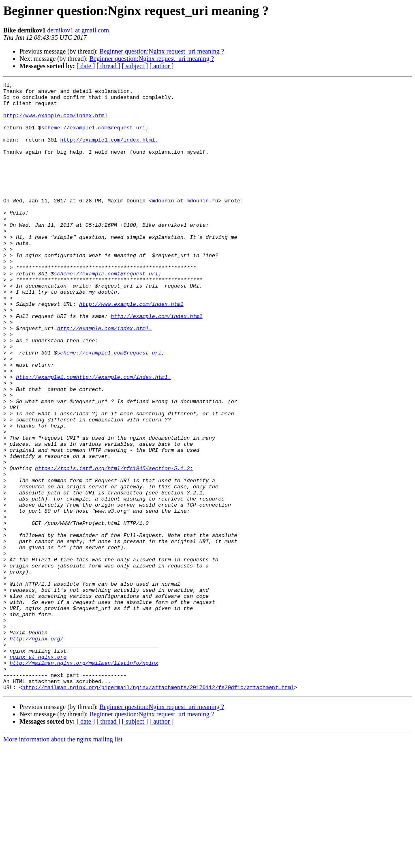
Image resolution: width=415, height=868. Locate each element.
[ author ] (162, 66)
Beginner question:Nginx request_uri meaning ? (162, 51)
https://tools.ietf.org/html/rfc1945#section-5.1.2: (114, 546)
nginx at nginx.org (38, 772)
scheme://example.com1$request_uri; (108, 312)
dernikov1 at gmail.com (78, 30)
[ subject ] (135, 66)
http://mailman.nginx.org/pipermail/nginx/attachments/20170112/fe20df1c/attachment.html (158, 809)
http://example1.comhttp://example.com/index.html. (93, 436)
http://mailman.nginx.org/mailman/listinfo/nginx (84, 780)
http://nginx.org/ (37, 750)
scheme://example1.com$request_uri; (95, 137)
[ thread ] (108, 66)
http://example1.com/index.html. (109, 152)
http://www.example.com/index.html (55, 122)
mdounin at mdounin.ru (185, 225)
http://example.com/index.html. (105, 378)
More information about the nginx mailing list (63, 861)
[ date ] (86, 66)
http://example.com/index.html (156, 363)
